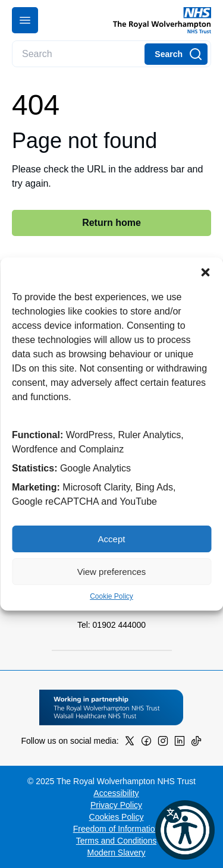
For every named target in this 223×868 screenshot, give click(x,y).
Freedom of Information (117, 829)
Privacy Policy (116, 805)
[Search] (176, 54)
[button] (205, 272)
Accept (112, 539)
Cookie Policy (111, 596)
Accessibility (116, 793)
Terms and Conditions (116, 841)
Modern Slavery (116, 853)
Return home (111, 223)
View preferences (112, 572)
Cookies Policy (117, 817)
